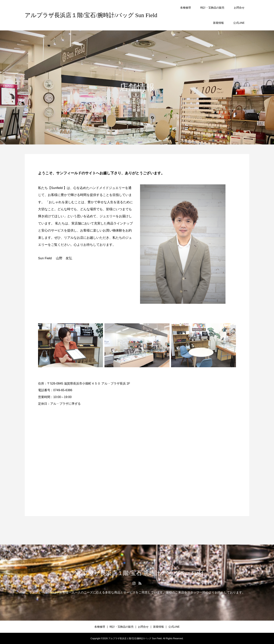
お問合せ (239, 8)
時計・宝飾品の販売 (212, 8)
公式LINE (239, 23)
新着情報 (218, 23)
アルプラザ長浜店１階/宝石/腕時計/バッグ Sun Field (91, 15)
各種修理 (186, 8)
